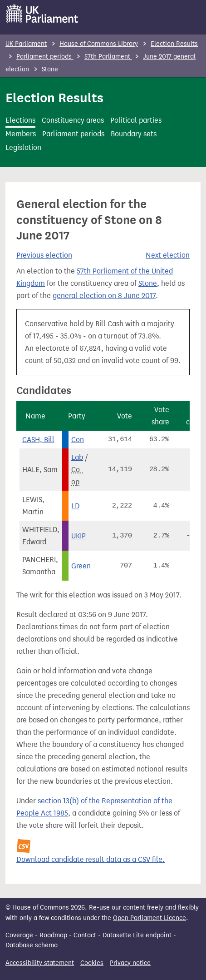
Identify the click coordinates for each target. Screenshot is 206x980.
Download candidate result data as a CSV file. (91, 859)
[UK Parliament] (42, 14)
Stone (148, 283)
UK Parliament (26, 44)
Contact (85, 935)
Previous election (44, 255)
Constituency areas (73, 120)
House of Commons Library (99, 44)
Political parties (136, 120)
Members (21, 134)
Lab (77, 457)
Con (78, 440)
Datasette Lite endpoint (137, 935)
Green (81, 566)
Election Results (174, 44)
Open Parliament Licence (150, 918)
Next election (168, 255)
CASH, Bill (38, 440)
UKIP (78, 536)
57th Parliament (108, 57)
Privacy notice (130, 963)
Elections (20, 120)
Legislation (23, 147)
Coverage (19, 935)
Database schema (32, 945)
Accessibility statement (40, 963)
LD (76, 506)
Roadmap (53, 935)
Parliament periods (45, 57)
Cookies (92, 963)
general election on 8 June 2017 (104, 296)
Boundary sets (134, 134)
